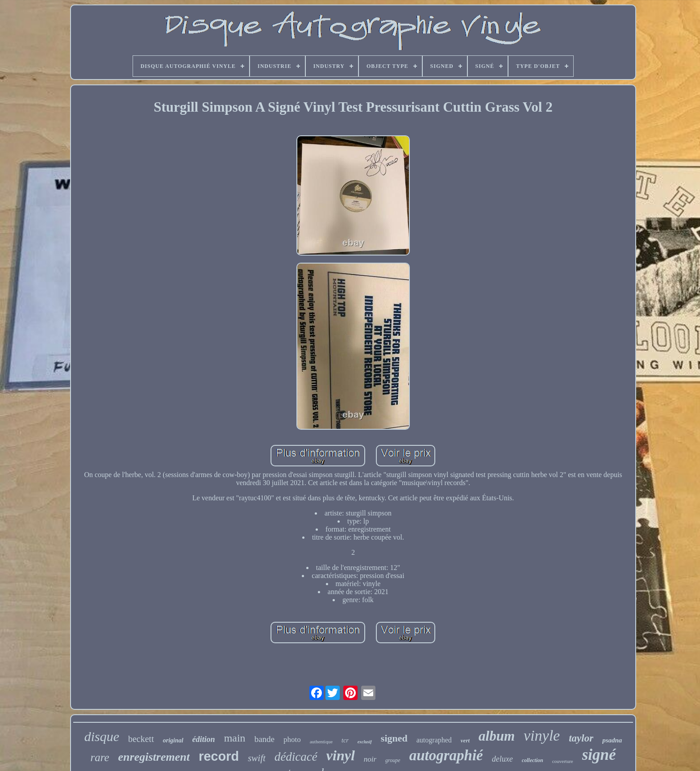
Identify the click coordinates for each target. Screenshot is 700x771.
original (173, 740)
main (235, 738)
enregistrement (154, 757)
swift (257, 758)
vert (465, 740)
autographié (446, 755)
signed (394, 738)
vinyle (542, 735)
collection (533, 760)
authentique (321, 742)
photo (292, 740)
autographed (434, 740)
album (497, 736)
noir (370, 759)
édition (204, 739)
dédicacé (296, 757)
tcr (345, 740)
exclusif (365, 742)
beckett (141, 739)
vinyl (341, 755)
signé (599, 755)
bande (265, 739)
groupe (393, 760)
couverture (563, 761)
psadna (612, 740)
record (219, 756)
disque (102, 736)
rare (100, 757)
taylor (581, 738)
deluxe (502, 759)
